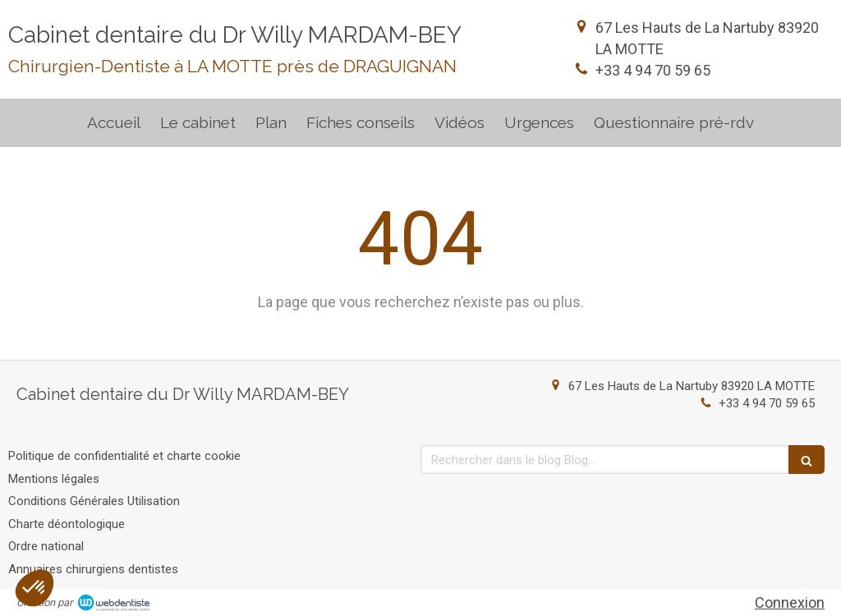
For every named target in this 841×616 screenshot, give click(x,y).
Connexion (790, 602)
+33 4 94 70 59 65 (653, 70)
